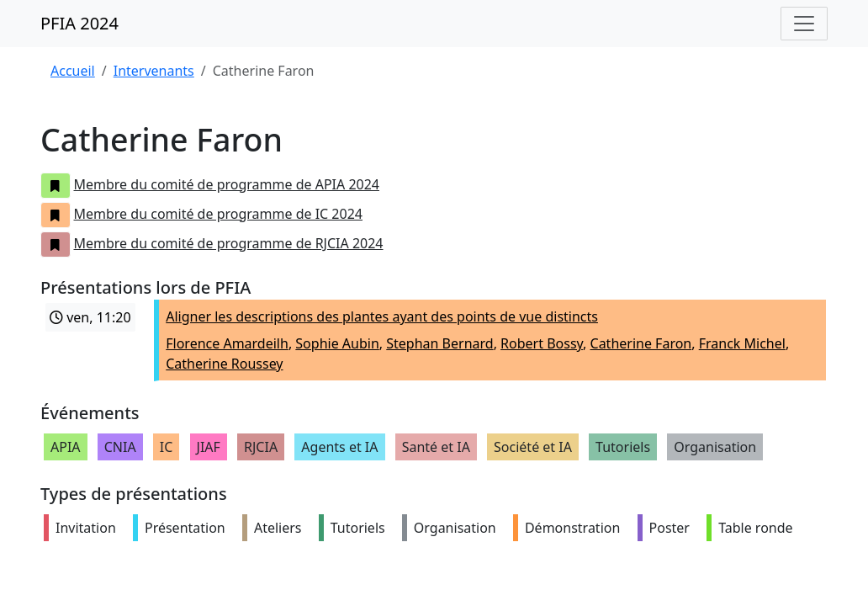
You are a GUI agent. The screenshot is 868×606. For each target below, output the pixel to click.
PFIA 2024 (79, 23)
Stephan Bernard (439, 343)
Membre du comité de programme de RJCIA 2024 (212, 243)
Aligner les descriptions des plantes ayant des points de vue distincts (382, 316)
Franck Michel (742, 343)
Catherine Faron (641, 343)
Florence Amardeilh (227, 343)
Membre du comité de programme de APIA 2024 (210, 184)
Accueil (73, 71)
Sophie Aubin (337, 343)
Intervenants (154, 71)
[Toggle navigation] (804, 24)
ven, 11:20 (90, 317)
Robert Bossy (542, 343)
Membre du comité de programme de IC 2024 (201, 214)
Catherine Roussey (224, 364)
